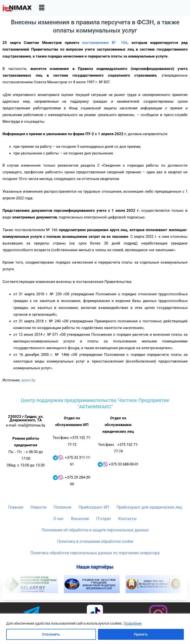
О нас (59, 519)
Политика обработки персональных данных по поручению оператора (95, 553)
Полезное (62, 507)
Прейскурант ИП (94, 507)
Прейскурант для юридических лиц (149, 507)
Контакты (127, 519)
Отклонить (51, 634)
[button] (42, 8)
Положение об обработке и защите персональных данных (95, 530)
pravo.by (28, 380)
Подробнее (133, 623)
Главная (16, 507)
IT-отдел (104, 519)
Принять (141, 634)
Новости (38, 507)
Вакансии (80, 519)
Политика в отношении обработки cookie (95, 541)
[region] (95, 629)
